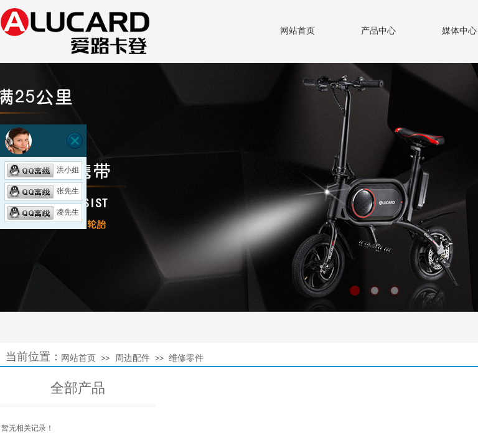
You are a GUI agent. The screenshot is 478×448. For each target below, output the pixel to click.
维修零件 (186, 358)
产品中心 (378, 31)
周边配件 (133, 358)
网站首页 (298, 31)
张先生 (43, 191)
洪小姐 (43, 170)
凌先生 (43, 212)
